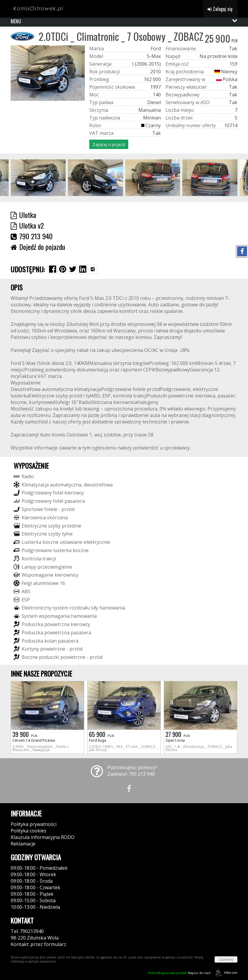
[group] (38, 178)
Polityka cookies (29, 831)
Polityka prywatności (34, 824)
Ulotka (23, 215)
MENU (16, 21)
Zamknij (226, 959)
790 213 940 (32, 236)
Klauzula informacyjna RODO (43, 837)
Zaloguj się (220, 9)
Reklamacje (23, 844)
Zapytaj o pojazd (109, 144)
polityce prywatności (42, 961)
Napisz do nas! (179, 973)
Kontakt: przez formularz (38, 944)
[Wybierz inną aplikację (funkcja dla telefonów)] (93, 269)
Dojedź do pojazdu (38, 247)
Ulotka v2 (27, 225)
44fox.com (225, 973)
